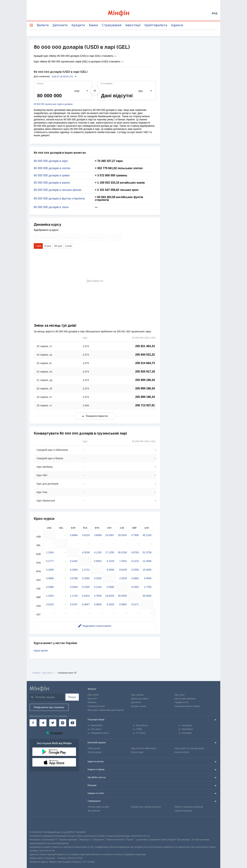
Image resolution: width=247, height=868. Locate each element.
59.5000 (147, 596)
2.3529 (123, 578)
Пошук (72, 697)
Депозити (60, 25)
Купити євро (137, 752)
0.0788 (74, 578)
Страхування (112, 25)
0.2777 (50, 561)
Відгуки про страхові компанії (146, 807)
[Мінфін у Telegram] (43, 723)
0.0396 (50, 587)
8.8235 (123, 570)
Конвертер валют (96, 706)
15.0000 (147, 570)
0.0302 (135, 587)
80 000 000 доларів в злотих (52, 168)
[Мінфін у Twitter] (53, 723)
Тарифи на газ (182, 702)
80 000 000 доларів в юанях (52, 183)
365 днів (58, 246)
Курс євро (180, 695)
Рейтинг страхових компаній (189, 807)
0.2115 (135, 561)
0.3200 (98, 578)
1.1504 (50, 552)
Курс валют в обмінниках (144, 748)
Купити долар (94, 752)
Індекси (177, 25)
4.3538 (86, 552)
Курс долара (137, 695)
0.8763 (135, 552)
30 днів (48, 246)
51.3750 (147, 552)
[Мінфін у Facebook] (33, 723)
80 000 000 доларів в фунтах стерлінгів (59, 199)
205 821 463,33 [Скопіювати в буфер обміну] (145, 346)
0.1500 (86, 587)
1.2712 (86, 570)
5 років (68, 246)
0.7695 (135, 535)
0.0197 (74, 604)
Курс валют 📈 (49, 673)
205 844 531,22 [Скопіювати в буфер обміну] (145, 355)
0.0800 (98, 604)
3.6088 (98, 535)
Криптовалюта (156, 25)
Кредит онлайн (139, 706)
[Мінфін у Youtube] (72, 723)
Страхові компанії (183, 811)
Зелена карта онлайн (98, 807)
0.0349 (74, 587)
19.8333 (110, 596)
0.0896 (50, 578)
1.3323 (50, 596)
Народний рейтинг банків (187, 706)
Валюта (43, 25)
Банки (93, 25)
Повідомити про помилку (49, 707)
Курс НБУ (92, 699)
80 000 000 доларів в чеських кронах (58, 190)
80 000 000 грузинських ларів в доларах (53, 104)
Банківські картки (140, 699)
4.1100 (98, 552)
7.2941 (123, 561)
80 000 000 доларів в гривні (52, 176)
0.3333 (110, 604)
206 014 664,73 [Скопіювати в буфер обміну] (145, 363)
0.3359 (50, 570)
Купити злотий (182, 752)
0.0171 (135, 604)
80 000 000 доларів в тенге (51, 207)
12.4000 (147, 561)
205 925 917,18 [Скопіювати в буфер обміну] (145, 372)
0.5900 (110, 587)
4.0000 (148, 578)
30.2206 (122, 552)
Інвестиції (133, 25)
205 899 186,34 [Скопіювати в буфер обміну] (145, 380)
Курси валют (41, 651)
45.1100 (147, 535)
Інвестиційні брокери (185, 699)
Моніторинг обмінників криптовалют (106, 710)
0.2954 (74, 570)
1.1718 (74, 596)
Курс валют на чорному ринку (189, 748)
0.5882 (123, 604)
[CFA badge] (37, 824)
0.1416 (98, 587)
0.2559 (135, 570)
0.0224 (50, 604)
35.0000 (122, 596)
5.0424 (86, 596)
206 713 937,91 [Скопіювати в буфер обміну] (145, 405)
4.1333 (110, 561)
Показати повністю (95, 416)
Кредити (78, 25)
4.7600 (98, 596)
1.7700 (148, 587)
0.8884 (74, 535)
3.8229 (86, 535)
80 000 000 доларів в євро (51, 161)
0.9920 (98, 561)
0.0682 (135, 578)
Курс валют (93, 695)
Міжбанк (92, 702)
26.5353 (122, 535)
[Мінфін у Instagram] (63, 723)
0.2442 (74, 561)
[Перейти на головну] (123, 13)
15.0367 (110, 535)
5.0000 (110, 570)
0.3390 (86, 578)
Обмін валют (94, 748)
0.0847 (86, 604)
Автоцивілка (94, 811)
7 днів (38, 246)
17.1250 (110, 552)
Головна (36, 673)
